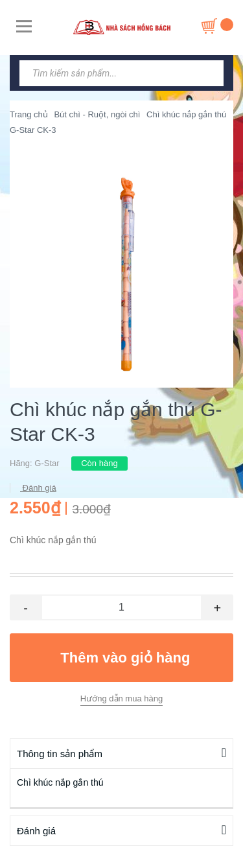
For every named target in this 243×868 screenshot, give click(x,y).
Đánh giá (38, 488)
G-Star (47, 463)
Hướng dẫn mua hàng (121, 698)
